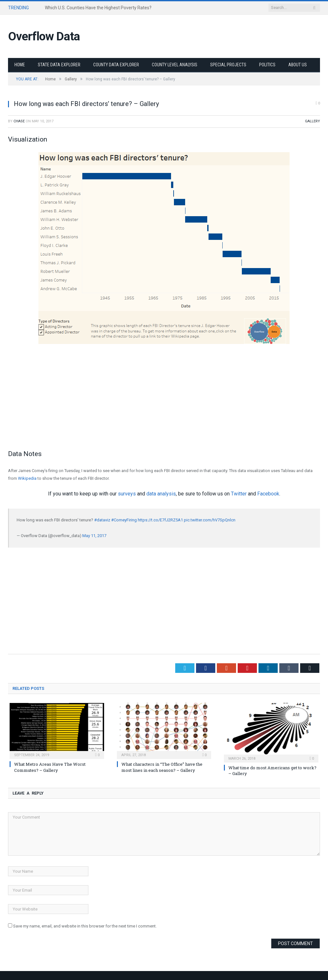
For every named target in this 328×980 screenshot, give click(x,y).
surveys (127, 494)
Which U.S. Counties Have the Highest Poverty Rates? (98, 8)
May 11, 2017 (94, 536)
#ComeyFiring (124, 520)
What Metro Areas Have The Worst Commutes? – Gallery (50, 767)
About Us (298, 65)
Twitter (239, 494)
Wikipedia (27, 478)
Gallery (312, 121)
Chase (19, 121)
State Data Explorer (59, 65)
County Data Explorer (116, 65)
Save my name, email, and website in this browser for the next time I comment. (85, 926)
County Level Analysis (175, 65)
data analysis (161, 494)
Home (20, 65)
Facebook (268, 494)
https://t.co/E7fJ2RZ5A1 (160, 520)
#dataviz (102, 520)
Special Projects (228, 65)
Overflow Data (44, 36)
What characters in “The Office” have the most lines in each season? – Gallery (162, 767)
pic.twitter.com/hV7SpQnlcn (210, 520)
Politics (267, 65)
